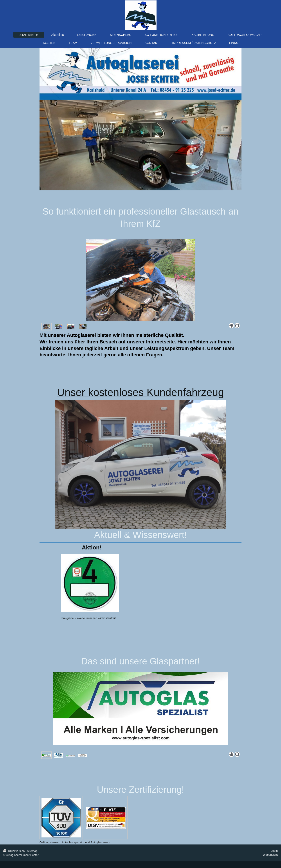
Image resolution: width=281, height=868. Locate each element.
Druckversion (14, 851)
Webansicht (270, 855)
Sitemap (32, 851)
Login (274, 851)
